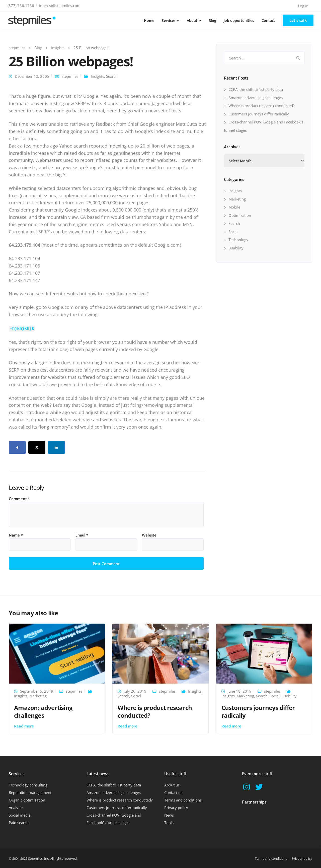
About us (172, 785)
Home (149, 20)
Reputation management (30, 792)
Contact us (173, 792)
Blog (212, 20)
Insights (97, 76)
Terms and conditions (183, 800)
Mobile (234, 207)
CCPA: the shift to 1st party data (256, 89)
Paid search (19, 823)
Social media (20, 815)
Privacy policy (176, 808)
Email (82, 535)
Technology (238, 240)
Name (16, 535)
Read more (24, 726)
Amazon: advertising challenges (256, 98)
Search (112, 76)
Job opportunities (239, 20)
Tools (169, 823)
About (192, 20)
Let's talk (298, 20)
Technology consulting (28, 785)
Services (169, 20)
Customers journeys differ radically (259, 114)
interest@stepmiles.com (60, 6)
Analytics (16, 808)
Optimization (240, 215)
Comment (19, 499)
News (169, 815)
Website (149, 535)
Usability (236, 248)
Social (233, 232)
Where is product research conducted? (261, 106)
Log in (303, 6)
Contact (268, 20)
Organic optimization (27, 800)
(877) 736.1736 (21, 6)
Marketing (237, 199)
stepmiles (70, 76)
